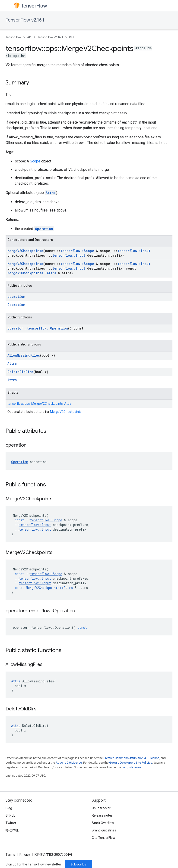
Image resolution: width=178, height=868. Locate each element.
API (29, 37)
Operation (44, 229)
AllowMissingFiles (24, 355)
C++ (72, 37)
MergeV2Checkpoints (25, 251)
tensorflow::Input (134, 251)
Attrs (50, 193)
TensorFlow (13, 37)
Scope (35, 161)
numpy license (131, 767)
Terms (10, 855)
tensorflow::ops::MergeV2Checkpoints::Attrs (40, 404)
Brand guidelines (104, 830)
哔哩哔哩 (12, 830)
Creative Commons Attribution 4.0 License (131, 758)
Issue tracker (101, 808)
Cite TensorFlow (103, 838)
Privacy (25, 855)
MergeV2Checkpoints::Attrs (32, 273)
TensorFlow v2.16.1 (25, 20)
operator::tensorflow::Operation (38, 328)
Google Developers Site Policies (131, 763)
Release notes (102, 815)
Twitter (11, 823)
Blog (9, 808)
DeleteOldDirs (20, 372)
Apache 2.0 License (69, 763)
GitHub (10, 815)
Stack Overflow (103, 823)
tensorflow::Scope (77, 251)
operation (16, 297)
